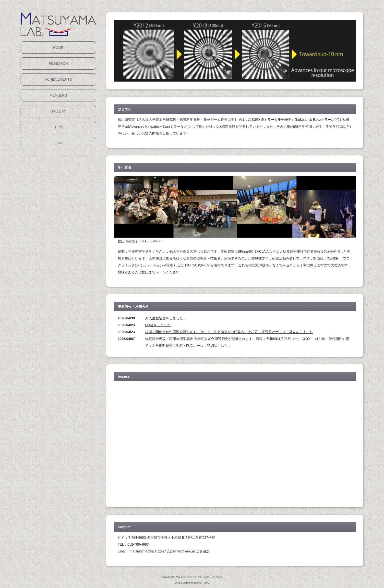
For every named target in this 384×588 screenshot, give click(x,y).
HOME (58, 48)
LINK (58, 143)
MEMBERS (58, 95)
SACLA (260, 251)
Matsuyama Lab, (186, 577)
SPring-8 (244, 251)
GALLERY (58, 111)
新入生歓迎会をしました (164, 318)
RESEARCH (58, 63)
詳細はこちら (217, 346)
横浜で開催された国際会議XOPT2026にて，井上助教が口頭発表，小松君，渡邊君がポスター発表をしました (229, 332)
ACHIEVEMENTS (58, 79)
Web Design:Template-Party (192, 583)
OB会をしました (158, 325)
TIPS (58, 127)
